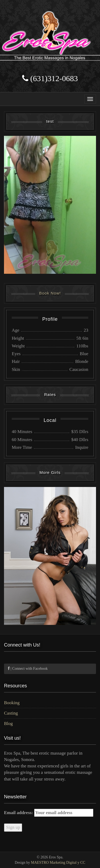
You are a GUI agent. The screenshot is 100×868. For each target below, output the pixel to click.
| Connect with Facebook (28, 669)
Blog (8, 724)
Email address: (49, 813)
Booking (12, 703)
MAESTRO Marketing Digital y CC (58, 863)
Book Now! (50, 293)
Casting (11, 713)
